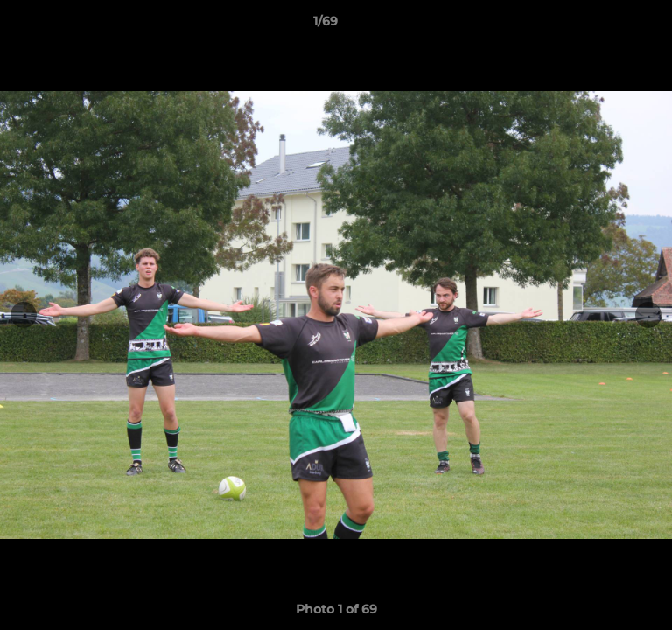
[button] (609, 25)
